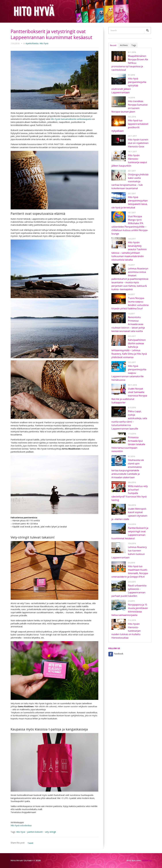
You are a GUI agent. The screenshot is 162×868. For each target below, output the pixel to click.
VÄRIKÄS (147, 861)
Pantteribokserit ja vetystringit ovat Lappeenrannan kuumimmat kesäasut (51, 34)
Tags (134, 45)
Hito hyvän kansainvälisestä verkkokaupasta (71, 119)
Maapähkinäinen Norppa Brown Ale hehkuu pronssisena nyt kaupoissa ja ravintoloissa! (130, 63)
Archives (124, 45)
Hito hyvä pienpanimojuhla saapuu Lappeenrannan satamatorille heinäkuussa (129, 373)
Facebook (119, 654)
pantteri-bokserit (35, 832)
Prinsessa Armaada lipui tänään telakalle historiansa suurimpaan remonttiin (128, 444)
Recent (113, 45)
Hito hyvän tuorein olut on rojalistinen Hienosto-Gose (138, 143)
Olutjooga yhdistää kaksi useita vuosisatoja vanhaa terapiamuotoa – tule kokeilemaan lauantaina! (130, 181)
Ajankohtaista (32, 43)
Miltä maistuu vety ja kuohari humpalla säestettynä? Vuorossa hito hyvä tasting (130, 493)
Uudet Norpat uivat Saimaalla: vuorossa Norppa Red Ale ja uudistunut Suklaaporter (129, 396)
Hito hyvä (44, 43)
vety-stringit (50, 832)
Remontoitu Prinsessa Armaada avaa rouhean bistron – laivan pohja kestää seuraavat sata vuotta (128, 324)
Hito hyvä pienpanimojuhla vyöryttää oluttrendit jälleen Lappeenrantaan (129, 86)
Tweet (30, 843)
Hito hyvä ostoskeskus (21, 825)
